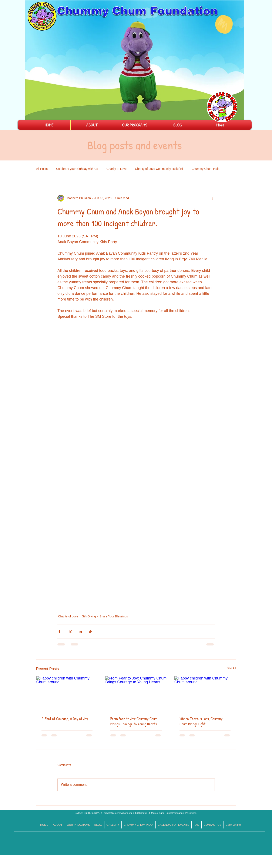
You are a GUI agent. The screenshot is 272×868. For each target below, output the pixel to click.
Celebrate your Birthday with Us (77, 169)
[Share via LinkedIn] (80, 631)
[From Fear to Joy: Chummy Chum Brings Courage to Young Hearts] (136, 694)
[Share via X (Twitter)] (70, 631)
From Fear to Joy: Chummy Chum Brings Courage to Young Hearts (134, 721)
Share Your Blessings (114, 616)
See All (231, 668)
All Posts (42, 169)
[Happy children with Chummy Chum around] (67, 694)
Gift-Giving (89, 616)
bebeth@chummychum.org (118, 813)
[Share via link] (91, 631)
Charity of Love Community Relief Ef (159, 169)
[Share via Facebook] (59, 631)
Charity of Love (117, 169)
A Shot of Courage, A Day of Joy (65, 719)
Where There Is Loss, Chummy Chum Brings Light (201, 721)
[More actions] (212, 198)
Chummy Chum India (206, 169)
